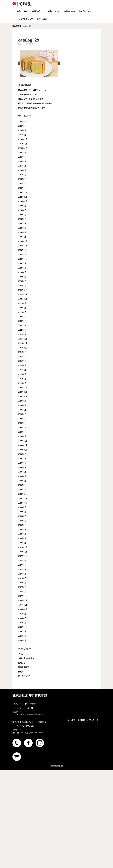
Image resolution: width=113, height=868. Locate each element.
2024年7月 (22, 215)
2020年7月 (22, 410)
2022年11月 (23, 294)
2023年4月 (22, 272)
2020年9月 (22, 401)
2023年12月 (23, 241)
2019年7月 (22, 463)
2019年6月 (22, 467)
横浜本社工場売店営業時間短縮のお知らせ (35, 104)
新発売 (21, 672)
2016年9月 (22, 614)
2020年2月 (22, 432)
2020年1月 (22, 436)
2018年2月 (22, 538)
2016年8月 (22, 618)
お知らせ (22, 663)
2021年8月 (22, 357)
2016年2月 (22, 636)
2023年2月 (22, 281)
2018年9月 (22, 507)
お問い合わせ (93, 720)
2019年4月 (22, 476)
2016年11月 (23, 605)
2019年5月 (22, 472)
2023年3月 (22, 277)
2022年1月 (22, 334)
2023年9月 (22, 255)
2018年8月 (22, 512)
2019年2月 (22, 485)
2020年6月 (22, 414)
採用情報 (81, 720)
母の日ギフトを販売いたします (31, 99)
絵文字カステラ (24, 676)
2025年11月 (23, 144)
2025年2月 (22, 184)
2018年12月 (23, 494)
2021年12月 (23, 339)
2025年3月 (22, 179)
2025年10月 (23, 148)
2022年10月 (23, 299)
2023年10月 (23, 250)
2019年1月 (22, 490)
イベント (22, 654)
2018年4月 (22, 529)
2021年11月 (23, 343)
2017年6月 (22, 574)
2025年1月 (22, 188)
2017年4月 (22, 583)
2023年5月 (22, 268)
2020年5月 (22, 419)
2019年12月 (23, 441)
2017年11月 (23, 552)
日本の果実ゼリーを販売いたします (32, 90)
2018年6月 (22, 521)
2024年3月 (22, 228)
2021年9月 (22, 352)
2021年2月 (22, 379)
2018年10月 (23, 503)
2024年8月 (22, 210)
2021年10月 (23, 348)
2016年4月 (22, 627)
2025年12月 (23, 139)
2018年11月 (23, 499)
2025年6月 (22, 166)
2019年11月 (23, 445)
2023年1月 (22, 286)
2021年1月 (22, 383)
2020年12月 (23, 388)
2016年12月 (23, 600)
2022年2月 (22, 330)
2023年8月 (22, 259)
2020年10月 (23, 396)
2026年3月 (22, 126)
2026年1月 (22, 135)
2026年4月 (22, 122)
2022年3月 (22, 326)
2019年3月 (22, 481)
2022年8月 (22, 308)
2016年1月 (22, 640)
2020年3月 (22, 428)
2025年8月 (22, 157)
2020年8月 (22, 405)
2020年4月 (22, 423)
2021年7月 (22, 361)
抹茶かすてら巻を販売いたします (32, 108)
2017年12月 (23, 547)
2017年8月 (22, 565)
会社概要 (71, 720)
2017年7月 (22, 569)
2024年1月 (22, 237)
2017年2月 (22, 592)
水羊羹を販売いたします (28, 95)
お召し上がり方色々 (26, 658)
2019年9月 (22, 454)
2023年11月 (23, 246)
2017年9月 (22, 561)
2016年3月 (22, 632)
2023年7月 (22, 263)
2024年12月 (23, 193)
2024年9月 (22, 206)
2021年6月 (22, 365)
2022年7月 (22, 312)
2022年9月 (22, 303)
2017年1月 (22, 596)
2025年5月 (22, 170)
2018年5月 (22, 525)
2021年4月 (22, 374)
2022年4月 (22, 321)
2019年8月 (22, 459)
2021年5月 (22, 370)
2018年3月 (22, 534)
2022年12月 (23, 290)
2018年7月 (22, 516)
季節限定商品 (24, 667)
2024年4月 (22, 223)
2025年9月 (22, 153)
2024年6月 (22, 219)
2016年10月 (23, 609)
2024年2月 (22, 232)
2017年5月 (22, 578)
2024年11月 (23, 197)
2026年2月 (22, 130)
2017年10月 (23, 556)
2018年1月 (22, 543)
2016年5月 (22, 623)
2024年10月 (23, 201)
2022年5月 (22, 317)
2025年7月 (22, 161)
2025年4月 (22, 175)
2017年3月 (22, 587)
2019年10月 (23, 450)
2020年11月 (23, 392)
